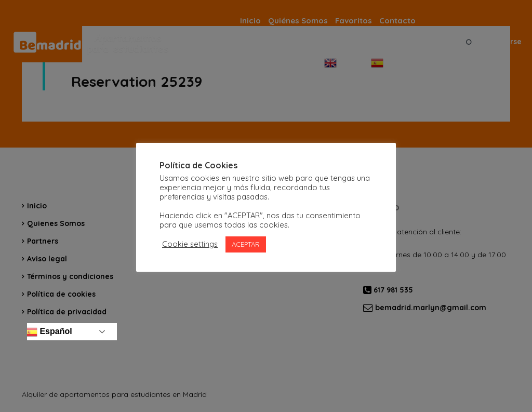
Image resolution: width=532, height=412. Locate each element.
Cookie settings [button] (190, 244)
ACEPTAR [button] (246, 244)
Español (49, 332)
